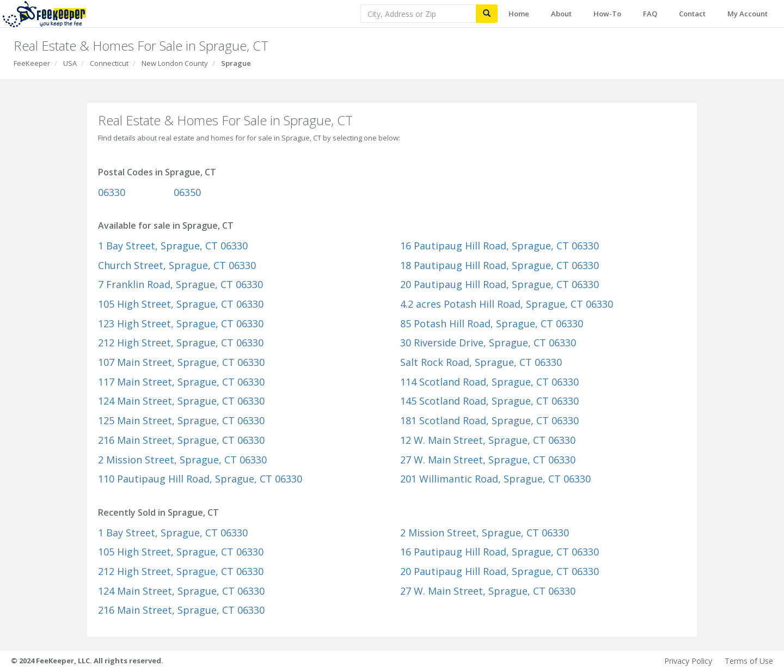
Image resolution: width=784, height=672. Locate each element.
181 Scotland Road (489, 420)
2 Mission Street (182, 460)
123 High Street (181, 323)
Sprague (236, 63)
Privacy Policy (688, 661)
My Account (748, 14)
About (561, 14)
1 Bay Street (173, 246)
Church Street (177, 265)
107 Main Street (181, 362)
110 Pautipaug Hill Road (200, 479)
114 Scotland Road (489, 382)
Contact (692, 14)
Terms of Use (749, 661)
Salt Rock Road (481, 362)
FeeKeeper (32, 63)
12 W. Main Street (488, 440)
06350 (187, 192)
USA (70, 63)
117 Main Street (181, 382)
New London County (175, 63)
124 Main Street (181, 401)
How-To (607, 14)
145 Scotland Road (489, 401)
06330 (112, 192)
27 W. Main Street (488, 460)
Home (519, 14)
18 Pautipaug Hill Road (500, 265)
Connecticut (109, 63)
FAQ (650, 14)
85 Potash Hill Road (492, 323)
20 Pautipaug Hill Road (500, 284)
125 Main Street (181, 420)
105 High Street (181, 304)
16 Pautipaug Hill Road (500, 246)
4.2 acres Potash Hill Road (507, 304)
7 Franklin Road (180, 284)
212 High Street (181, 343)
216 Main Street (181, 440)
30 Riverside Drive (488, 343)
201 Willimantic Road (495, 479)
